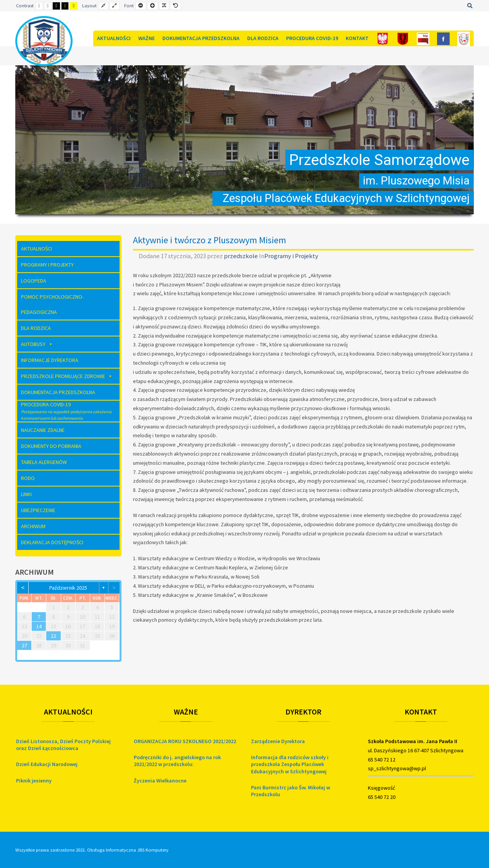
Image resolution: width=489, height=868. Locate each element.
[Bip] (423, 38)
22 (53, 636)
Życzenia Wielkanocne (160, 781)
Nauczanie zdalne (43, 430)
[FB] (443, 38)
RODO (28, 478)
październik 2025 (68, 588)
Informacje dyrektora (50, 360)
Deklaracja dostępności (52, 542)
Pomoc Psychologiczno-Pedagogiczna (52, 304)
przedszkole (241, 256)
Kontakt (357, 38)
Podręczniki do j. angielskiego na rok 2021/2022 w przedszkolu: (177, 761)
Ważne (147, 38)
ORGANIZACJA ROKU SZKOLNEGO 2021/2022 (185, 741)
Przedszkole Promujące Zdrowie (67, 376)
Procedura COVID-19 (312, 38)
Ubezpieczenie (38, 510)
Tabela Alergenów (44, 462)
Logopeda (34, 281)
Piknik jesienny (34, 781)
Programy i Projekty (291, 256)
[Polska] (383, 38)
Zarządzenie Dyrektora (278, 741)
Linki (26, 494)
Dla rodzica (263, 38)
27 (24, 645)
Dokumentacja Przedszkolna (201, 38)
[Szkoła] (464, 38)
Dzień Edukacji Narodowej (47, 764)
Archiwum (33, 526)
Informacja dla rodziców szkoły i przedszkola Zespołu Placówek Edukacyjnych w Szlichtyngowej (290, 764)
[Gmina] (403, 38)
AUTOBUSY (37, 344)
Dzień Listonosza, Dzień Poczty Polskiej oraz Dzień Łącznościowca (63, 745)
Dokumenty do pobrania (51, 446)
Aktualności (114, 38)
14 (39, 626)
